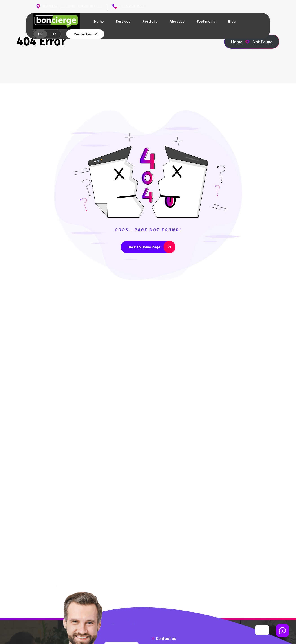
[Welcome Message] (283, 631)
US (54, 34)
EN (40, 34)
